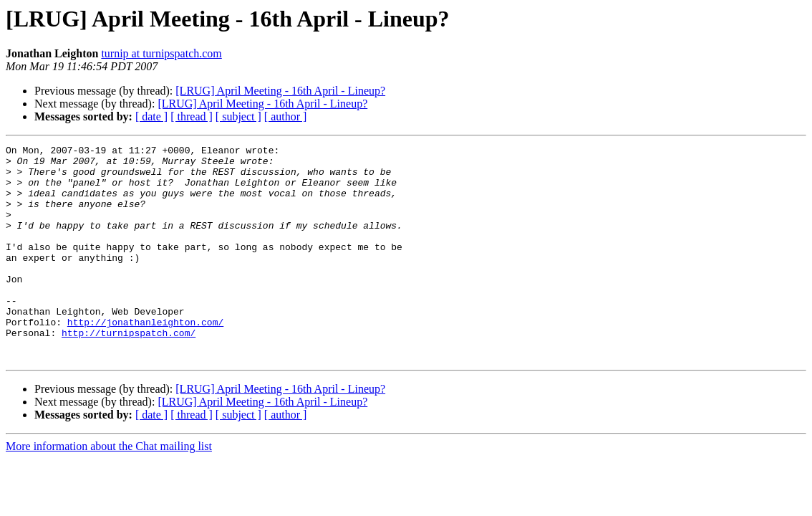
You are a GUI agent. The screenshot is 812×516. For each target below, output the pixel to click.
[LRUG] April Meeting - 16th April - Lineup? (280, 91)
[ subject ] (238, 116)
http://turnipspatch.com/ (129, 371)
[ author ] (286, 116)
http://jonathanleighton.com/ (145, 358)
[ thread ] (192, 116)
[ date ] (151, 116)
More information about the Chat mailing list (109, 489)
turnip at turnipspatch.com (161, 53)
